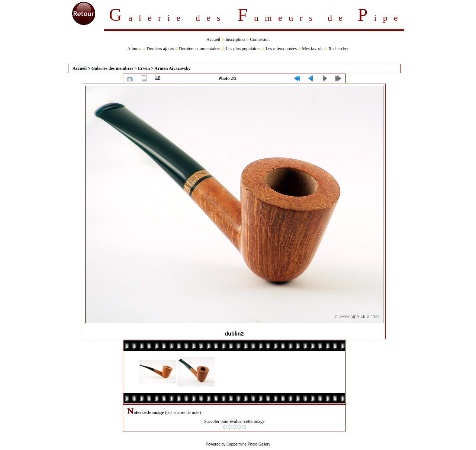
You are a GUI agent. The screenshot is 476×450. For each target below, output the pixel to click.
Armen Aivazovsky (172, 68)
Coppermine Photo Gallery (248, 444)
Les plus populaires (243, 49)
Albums (134, 49)
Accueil (213, 39)
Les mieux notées (281, 49)
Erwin (144, 68)
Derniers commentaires (200, 49)
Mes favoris (313, 49)
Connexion (260, 39)
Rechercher (339, 49)
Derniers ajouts (160, 49)
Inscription (235, 39)
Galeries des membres (112, 68)
